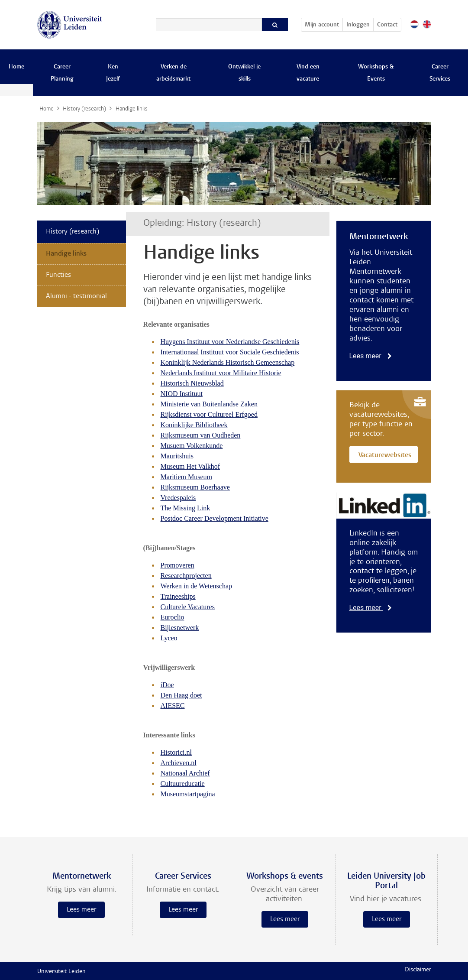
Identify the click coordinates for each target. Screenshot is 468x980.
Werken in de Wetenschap (197, 586)
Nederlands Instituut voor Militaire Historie (221, 373)
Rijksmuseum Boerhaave (195, 487)
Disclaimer (418, 970)
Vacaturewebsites (385, 456)
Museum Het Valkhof (190, 466)
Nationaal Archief (185, 773)
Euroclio (173, 617)
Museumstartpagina (188, 794)
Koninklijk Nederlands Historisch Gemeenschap (228, 362)
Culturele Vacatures (188, 607)
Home (16, 67)
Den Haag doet (181, 695)
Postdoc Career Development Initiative (215, 518)
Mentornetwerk (379, 237)
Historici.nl (176, 752)
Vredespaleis (178, 498)
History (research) (73, 232)
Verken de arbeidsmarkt (173, 73)
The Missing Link (186, 508)
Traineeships (178, 596)
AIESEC (173, 706)
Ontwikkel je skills (244, 73)
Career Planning (62, 73)
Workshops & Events (376, 73)
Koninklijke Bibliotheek (194, 425)
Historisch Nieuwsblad (192, 383)
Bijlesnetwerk (180, 628)
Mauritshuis (177, 456)
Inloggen (358, 25)
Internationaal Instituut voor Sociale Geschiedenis (230, 352)
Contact (387, 25)
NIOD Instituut (182, 394)
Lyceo (169, 638)
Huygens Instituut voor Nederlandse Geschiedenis (230, 342)
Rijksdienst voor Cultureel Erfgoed (209, 414)
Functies (58, 275)
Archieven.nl (179, 763)
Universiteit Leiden (61, 972)
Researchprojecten (186, 576)
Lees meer (371, 356)
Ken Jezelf (113, 73)
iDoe (167, 685)
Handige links (66, 254)
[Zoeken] (209, 25)
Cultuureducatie (183, 784)
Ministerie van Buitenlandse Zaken (209, 404)
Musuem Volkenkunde (192, 446)
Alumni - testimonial (76, 296)
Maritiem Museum (187, 477)
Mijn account (324, 23)
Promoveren (178, 565)
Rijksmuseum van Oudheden (201, 435)
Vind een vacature (308, 73)
